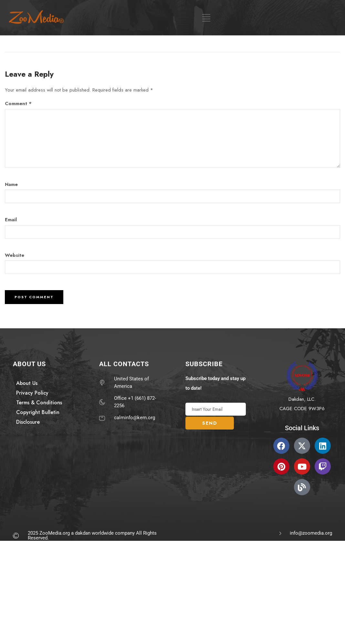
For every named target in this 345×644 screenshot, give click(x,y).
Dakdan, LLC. (302, 399)
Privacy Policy (32, 393)
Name (11, 184)
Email (11, 220)
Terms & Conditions (39, 403)
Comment (18, 104)
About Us (27, 383)
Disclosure (28, 422)
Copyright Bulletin (38, 412)
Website (15, 255)
